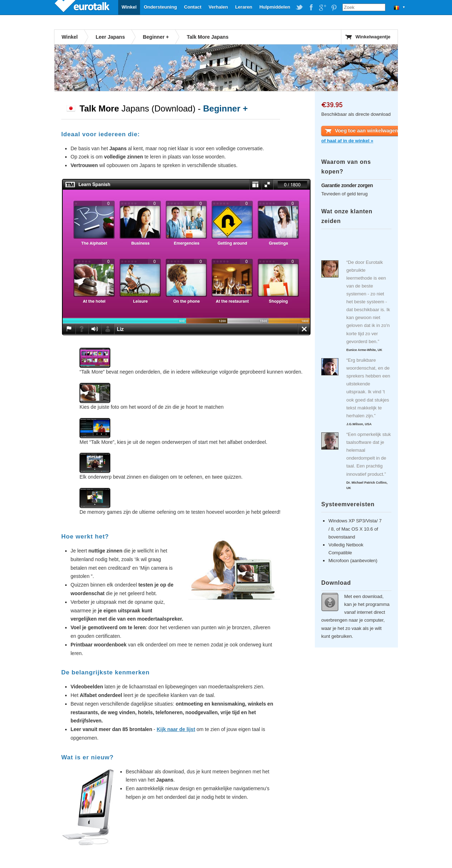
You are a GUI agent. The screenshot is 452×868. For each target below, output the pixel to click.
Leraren (244, 7)
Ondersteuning (160, 7)
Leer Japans (110, 37)
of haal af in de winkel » (347, 141)
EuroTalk (83, 7)
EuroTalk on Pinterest (334, 8)
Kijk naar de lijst (176, 729)
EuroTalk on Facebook (311, 8)
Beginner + (156, 37)
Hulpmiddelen (275, 7)
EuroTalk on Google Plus (322, 8)
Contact (193, 7)
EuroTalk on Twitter (299, 8)
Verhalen (218, 7)
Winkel (129, 7)
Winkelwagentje (373, 37)
